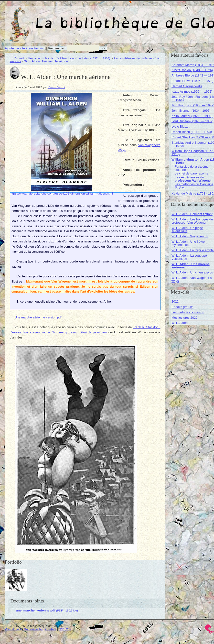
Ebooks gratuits (182, 307)
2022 (175, 301)
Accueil (19, 58)
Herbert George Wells (187, 86)
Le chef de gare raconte (191, 173)
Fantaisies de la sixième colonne (192, 168)
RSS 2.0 (65, 629)
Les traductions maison (188, 312)
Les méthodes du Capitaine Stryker (194, 186)
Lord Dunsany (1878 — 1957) (192, 121)
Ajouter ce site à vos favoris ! (25, 48)
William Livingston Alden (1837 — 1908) (84, 58)
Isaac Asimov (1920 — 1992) (192, 92)
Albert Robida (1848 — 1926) (192, 70)
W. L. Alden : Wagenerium (190, 236)
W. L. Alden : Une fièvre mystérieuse (188, 243)
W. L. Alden (180, 323)
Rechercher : (57, 48)
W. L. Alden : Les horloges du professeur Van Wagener (192, 221)
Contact (51, 629)
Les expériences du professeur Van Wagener (193, 179)
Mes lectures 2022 (184, 318)
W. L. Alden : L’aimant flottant (192, 214)
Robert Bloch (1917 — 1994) (192, 132)
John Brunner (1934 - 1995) (191, 111)
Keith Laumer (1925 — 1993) (192, 116)
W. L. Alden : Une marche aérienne (191, 266)
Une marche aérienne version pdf (38, 317)
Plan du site (13, 629)
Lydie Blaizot (180, 126)
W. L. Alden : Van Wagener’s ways (192, 279)
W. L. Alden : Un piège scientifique (187, 229)
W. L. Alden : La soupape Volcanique (189, 257)
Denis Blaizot (57, 87)
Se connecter (33, 629)
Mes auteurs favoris (41, 58)
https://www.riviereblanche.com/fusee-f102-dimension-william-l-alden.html (61, 193)
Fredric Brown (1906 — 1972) (192, 81)
